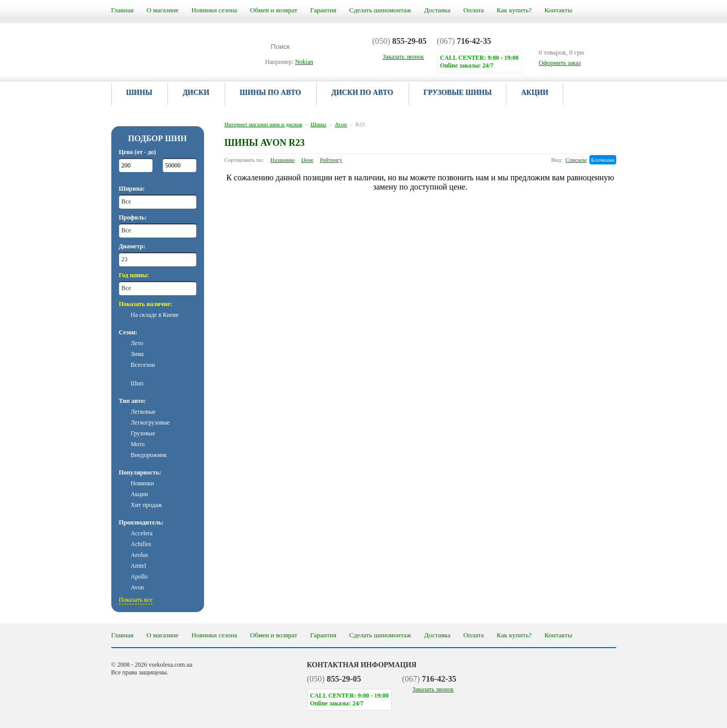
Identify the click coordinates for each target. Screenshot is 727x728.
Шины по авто (270, 92)
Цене (308, 160)
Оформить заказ (560, 63)
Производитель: (141, 522)
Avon (341, 124)
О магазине (162, 10)
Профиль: (133, 217)
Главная (123, 10)
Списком (576, 160)
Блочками (603, 160)
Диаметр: (132, 246)
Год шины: (134, 275)
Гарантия (323, 10)
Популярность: (140, 472)
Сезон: (128, 332)
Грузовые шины (458, 92)
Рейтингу (331, 160)
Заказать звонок (433, 689)
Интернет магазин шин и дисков (264, 124)
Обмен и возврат (274, 10)
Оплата (474, 10)
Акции (535, 92)
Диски (196, 92)
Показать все (136, 600)
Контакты (559, 10)
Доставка (437, 10)
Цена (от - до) (138, 152)
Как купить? (514, 10)
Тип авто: (132, 401)
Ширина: (132, 189)
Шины (139, 92)
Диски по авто (362, 92)
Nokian (304, 62)
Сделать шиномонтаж (380, 10)
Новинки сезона (215, 10)
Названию (283, 160)
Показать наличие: (146, 304)
